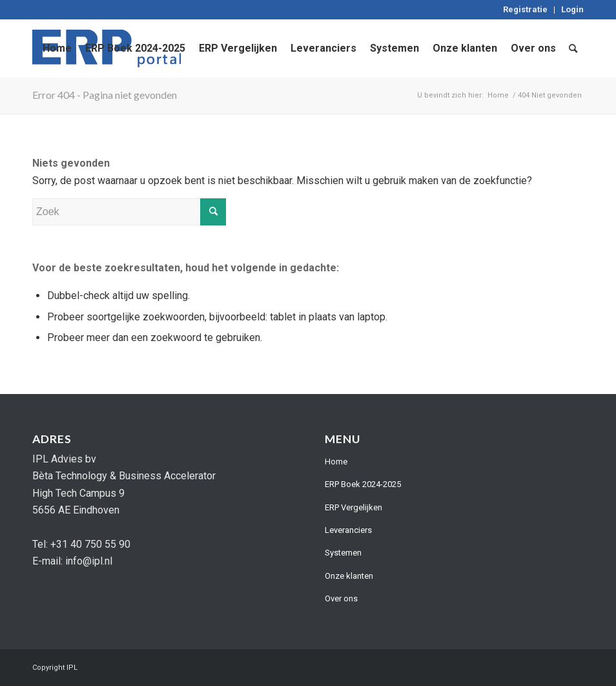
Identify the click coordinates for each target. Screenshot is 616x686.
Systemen (343, 553)
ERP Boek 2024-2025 (363, 484)
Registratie (525, 9)
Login (572, 9)
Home (336, 462)
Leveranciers (348, 530)
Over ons (341, 598)
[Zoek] (573, 48)
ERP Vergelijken (354, 507)
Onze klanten (349, 576)
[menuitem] (526, 10)
